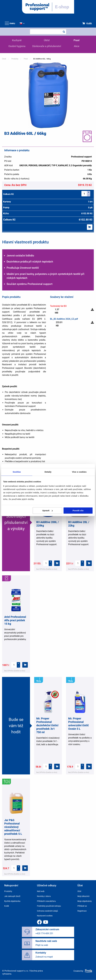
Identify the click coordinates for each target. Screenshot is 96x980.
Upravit (48, 511)
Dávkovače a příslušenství (47, 46)
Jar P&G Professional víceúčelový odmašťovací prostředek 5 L (13, 827)
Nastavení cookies (45, 916)
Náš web (41, 891)
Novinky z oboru (44, 896)
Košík (89, 24)
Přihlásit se (82, 906)
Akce (77, 46)
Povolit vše (78, 511)
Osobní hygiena (17, 46)
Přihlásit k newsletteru (46, 901)
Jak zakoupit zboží (12, 896)
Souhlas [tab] (17, 472)
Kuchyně (17, 40)
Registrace (82, 911)
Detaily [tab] (48, 472)
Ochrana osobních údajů (47, 911)
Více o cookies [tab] (79, 472)
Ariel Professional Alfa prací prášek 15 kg (15, 620)
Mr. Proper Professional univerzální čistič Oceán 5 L (78, 724)
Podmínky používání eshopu (49, 906)
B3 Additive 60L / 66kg (42, 59)
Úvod (4, 59)
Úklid (47, 40)
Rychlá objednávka (12, 901)
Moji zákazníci (83, 896)
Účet (79, 891)
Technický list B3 (58, 306)
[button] (48, 95)
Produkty (15, 59)
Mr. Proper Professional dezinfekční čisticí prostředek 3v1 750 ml (47, 725)
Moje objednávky (85, 901)
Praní (77, 40)
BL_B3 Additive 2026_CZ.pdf (64, 319)
